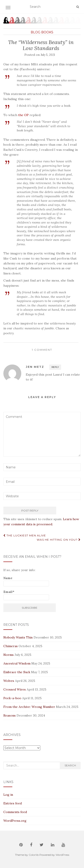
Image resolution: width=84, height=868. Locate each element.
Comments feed (15, 812)
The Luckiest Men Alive (25, 535)
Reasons (10, 715)
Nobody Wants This (18, 637)
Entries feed (13, 803)
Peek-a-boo (12, 698)
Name (26, 581)
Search (70, 765)
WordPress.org (15, 821)
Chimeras (11, 646)
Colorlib (34, 855)
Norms (9, 655)
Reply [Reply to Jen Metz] (55, 367)
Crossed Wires (15, 689)
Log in (8, 795)
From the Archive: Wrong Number (29, 707)
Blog (36, 32)
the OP (23, 115)
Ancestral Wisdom (17, 663)
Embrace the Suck (17, 672)
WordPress (62, 855)
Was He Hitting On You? (59, 540)
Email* (26, 595)
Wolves (9, 681)
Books (47, 32)
